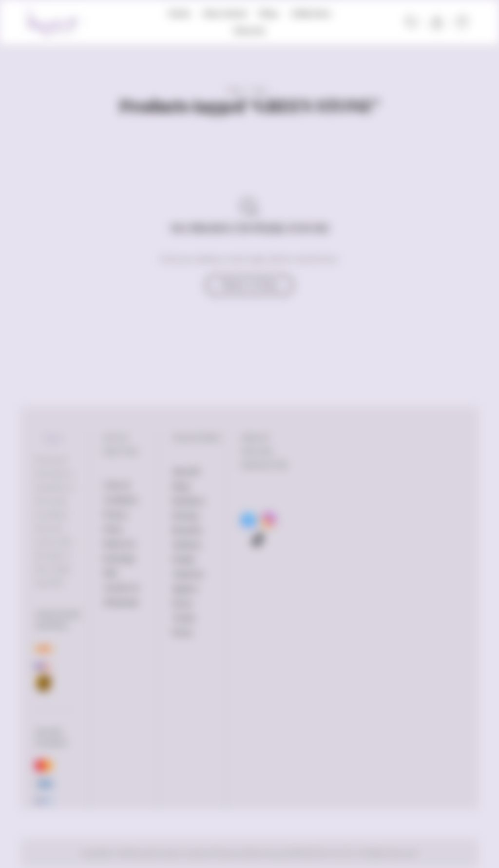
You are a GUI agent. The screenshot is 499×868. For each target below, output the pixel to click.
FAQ (110, 573)
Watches (187, 545)
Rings (181, 486)
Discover (249, 30)
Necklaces (189, 501)
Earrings (186, 515)
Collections (311, 13)
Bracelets (187, 530)
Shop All (186, 472)
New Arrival (225, 13)
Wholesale (121, 602)
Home (179, 13)
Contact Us (122, 588)
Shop (268, 13)
